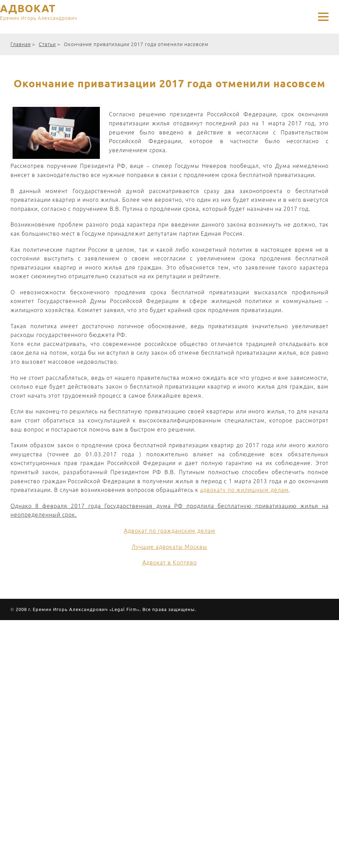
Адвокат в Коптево (170, 562)
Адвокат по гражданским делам (170, 531)
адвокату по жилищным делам (244, 490)
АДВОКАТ (39, 13)
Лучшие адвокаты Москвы (169, 547)
